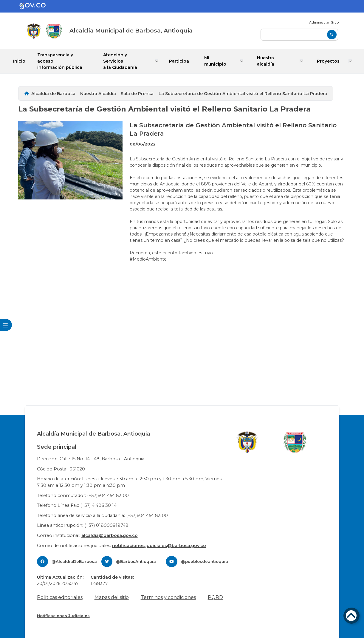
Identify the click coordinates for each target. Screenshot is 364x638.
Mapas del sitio (112, 597)
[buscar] (299, 35)
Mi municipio (216, 61)
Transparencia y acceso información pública (60, 61)
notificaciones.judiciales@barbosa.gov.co (159, 545)
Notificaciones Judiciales (63, 616)
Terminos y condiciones (168, 597)
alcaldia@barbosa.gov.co (110, 535)
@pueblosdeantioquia (205, 561)
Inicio (19, 61)
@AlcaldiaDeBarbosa (74, 561)
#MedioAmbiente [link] (148, 259)
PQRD (215, 597)
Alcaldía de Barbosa (53, 94)
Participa (180, 61)
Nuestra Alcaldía (98, 94)
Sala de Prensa (137, 94)
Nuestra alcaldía (266, 61)
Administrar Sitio (324, 22)
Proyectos (329, 61)
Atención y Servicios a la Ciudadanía (121, 61)
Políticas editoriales (60, 597)
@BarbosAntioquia (136, 561)
